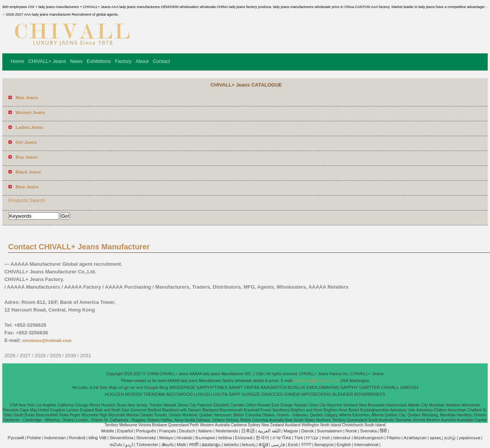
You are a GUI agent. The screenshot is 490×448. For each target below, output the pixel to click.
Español (125, 431)
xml (139, 387)
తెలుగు (168, 445)
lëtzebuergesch (369, 438)
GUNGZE (251, 394)
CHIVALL (390, 387)
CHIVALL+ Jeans (47, 61)
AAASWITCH (273, 387)
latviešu (231, 445)
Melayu (166, 438)
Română (77, 438)
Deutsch (187, 431)
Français (168, 431)
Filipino (394, 438)
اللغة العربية (269, 431)
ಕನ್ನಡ (263, 445)
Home (17, 61)
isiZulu (116, 445)
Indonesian (55, 438)
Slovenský (146, 438)
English (344, 445)
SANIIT (236, 387)
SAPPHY (349, 387)
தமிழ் (450, 438)
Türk (299, 438)
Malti (181, 445)
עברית (312, 438)
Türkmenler (147, 445)
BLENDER (343, 394)
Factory (123, 61)
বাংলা (306, 445)
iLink (94, 387)
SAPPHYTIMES (212, 387)
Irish (326, 438)
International (366, 445)
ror (133, 387)
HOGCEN (114, 394)
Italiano (205, 431)
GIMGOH (409, 387)
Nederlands (227, 431)
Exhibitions (99, 61)
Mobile (107, 431)
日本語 (248, 431)
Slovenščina (121, 438)
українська (470, 438)
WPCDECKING (316, 394)
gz (127, 387)
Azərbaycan (415, 438)
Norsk (351, 431)
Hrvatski (184, 438)
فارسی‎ (278, 445)
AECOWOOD (179, 394)
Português (146, 431)
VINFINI (252, 387)
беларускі (324, 445)
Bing (164, 387)
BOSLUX (297, 387)
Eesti (293, 445)
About (142, 61)
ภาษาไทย (282, 438)
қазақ (436, 438)
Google (151, 387)
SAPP (235, 394)
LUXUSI (202, 394)
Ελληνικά (244, 438)
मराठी (194, 445)
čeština (225, 438)
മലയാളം (211, 445)
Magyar (291, 431)
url (121, 387)
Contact (161, 61)
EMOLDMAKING (323, 387)
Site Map (108, 387)
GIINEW (292, 394)
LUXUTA (219, 394)
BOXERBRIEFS (370, 394)
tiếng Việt (97, 438)
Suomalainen (329, 431)
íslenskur (342, 438)
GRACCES (272, 394)
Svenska (368, 431)
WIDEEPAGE (182, 387)
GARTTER (370, 387)
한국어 (263, 438)
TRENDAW (154, 394)
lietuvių (249, 445)
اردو (129, 445)
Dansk (308, 431)
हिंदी (383, 431)
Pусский (16, 438)
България (205, 438)
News (76, 61)
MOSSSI (134, 394)
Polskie (34, 438)
